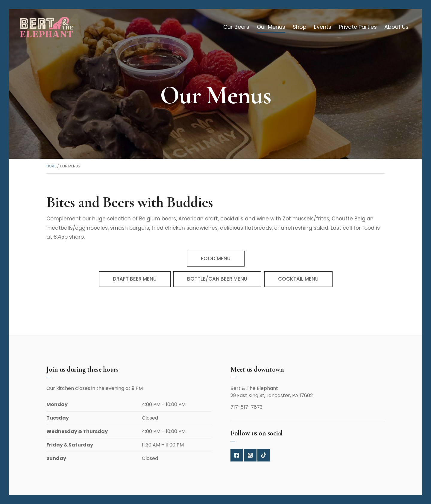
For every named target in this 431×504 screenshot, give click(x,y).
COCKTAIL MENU (298, 279)
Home (51, 166)
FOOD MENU (216, 258)
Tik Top (264, 455)
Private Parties (358, 27)
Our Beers (236, 27)
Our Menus (271, 27)
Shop (300, 27)
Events (323, 27)
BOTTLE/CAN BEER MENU (217, 279)
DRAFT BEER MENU (135, 279)
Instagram (250, 455)
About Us (396, 27)
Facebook (237, 455)
